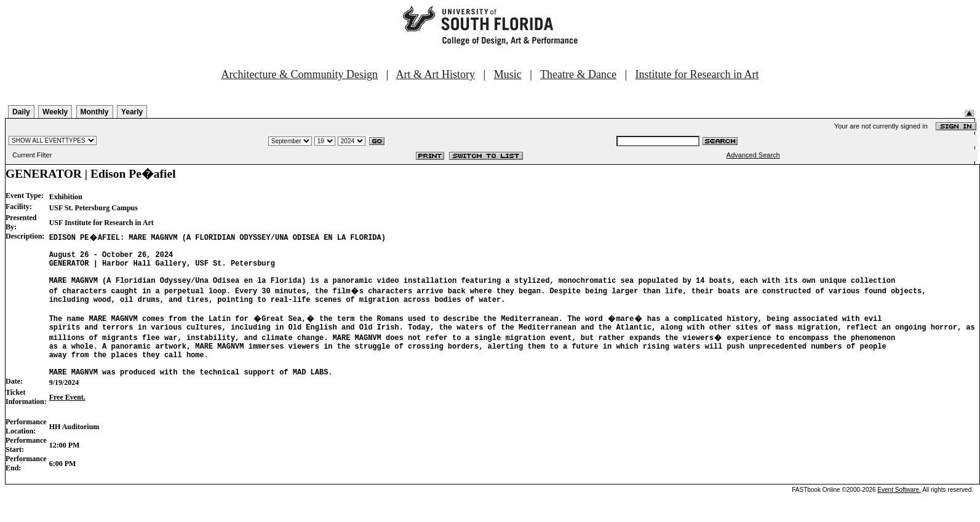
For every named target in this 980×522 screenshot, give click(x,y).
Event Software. (899, 512)
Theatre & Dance (578, 74)
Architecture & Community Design (300, 74)
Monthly (95, 112)
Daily (21, 112)
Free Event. (67, 419)
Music (508, 74)
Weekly (55, 112)
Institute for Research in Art (697, 74)
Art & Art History (436, 74)
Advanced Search (753, 155)
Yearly (132, 112)
